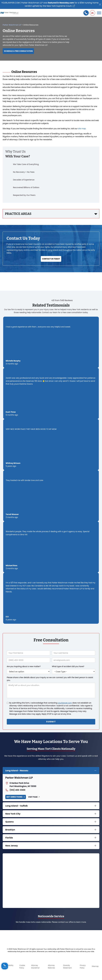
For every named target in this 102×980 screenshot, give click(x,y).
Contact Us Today (51, 259)
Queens (9, 822)
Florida (9, 838)
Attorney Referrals (51, 967)
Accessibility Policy (8, 967)
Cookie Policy (22, 967)
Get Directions (14, 797)
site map (82, 129)
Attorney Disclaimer (35, 967)
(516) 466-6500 (15, 790)
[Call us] (86, 13)
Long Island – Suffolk (17, 806)
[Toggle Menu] (99, 13)
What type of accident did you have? (68, 666)
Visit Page (33, 797)
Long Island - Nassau (17, 771)
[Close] (100, 4)
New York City (13, 814)
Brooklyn (10, 830)
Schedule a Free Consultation (18, 51)
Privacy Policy (83, 967)
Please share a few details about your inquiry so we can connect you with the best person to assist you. (50, 679)
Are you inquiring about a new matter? (24, 666)
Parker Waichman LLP (12, 25)
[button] (92, 13)
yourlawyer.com (65, 703)
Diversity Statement (67, 967)
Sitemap (95, 966)
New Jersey (12, 846)
